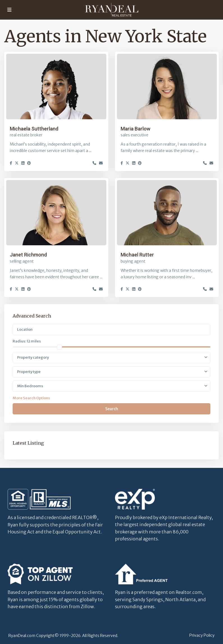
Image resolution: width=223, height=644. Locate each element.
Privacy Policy (202, 635)
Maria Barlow (135, 129)
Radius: (27, 341)
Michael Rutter (137, 255)
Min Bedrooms (30, 386)
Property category (33, 357)
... (90, 151)
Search (112, 409)
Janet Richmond (28, 255)
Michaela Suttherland (34, 129)
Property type (29, 372)
